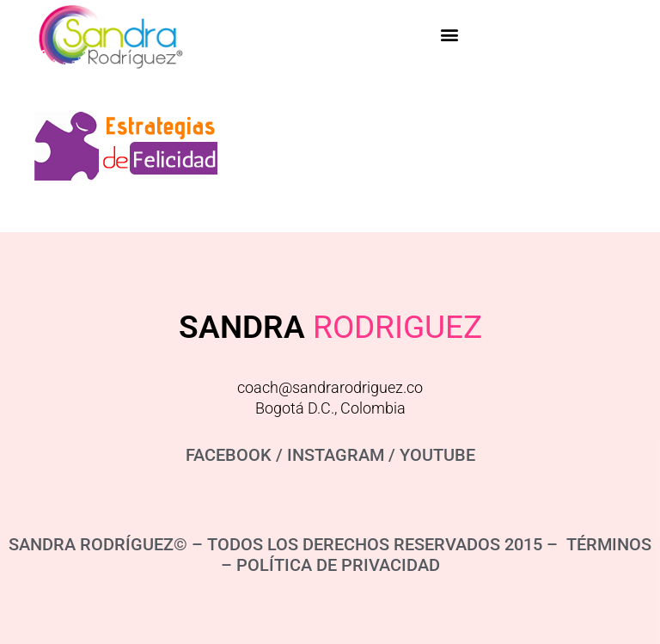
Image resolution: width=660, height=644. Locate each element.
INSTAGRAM (336, 455)
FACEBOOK (229, 455)
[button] (450, 35)
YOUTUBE (437, 455)
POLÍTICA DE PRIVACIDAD (338, 565)
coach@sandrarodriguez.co (330, 387)
